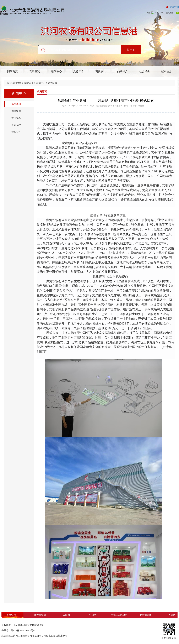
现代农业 (101, 71)
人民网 (67, 615)
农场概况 (34, 71)
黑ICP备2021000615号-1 (23, 630)
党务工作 (78, 71)
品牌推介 (123, 71)
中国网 (94, 615)
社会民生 (145, 71)
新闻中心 (56, 71)
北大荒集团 (41, 615)
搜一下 (131, 50)
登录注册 (174, 7)
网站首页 (12, 71)
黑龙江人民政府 (120, 615)
